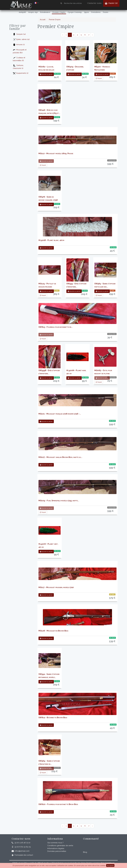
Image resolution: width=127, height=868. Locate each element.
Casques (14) (19, 34)
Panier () (111, 3)
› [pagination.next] (92, 35)
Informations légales (56, 848)
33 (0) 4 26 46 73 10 (22, 843)
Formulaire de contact (24, 855)
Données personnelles (57, 851)
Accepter (110, 865)
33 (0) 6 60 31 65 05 (23, 847)
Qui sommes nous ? (55, 843)
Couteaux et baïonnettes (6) (19, 59)
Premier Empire (54, 20)
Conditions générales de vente (60, 846)
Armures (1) (19, 45)
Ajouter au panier (46, 74)
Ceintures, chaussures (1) (18, 67)
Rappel (99, 78)
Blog (85, 852)
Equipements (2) (21, 73)
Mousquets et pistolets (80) (20, 51)
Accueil (43, 20)
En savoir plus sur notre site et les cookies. (90, 865)
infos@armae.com (22, 851)
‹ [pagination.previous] (63, 35)
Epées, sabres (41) (21, 40)
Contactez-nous (94, 3)
